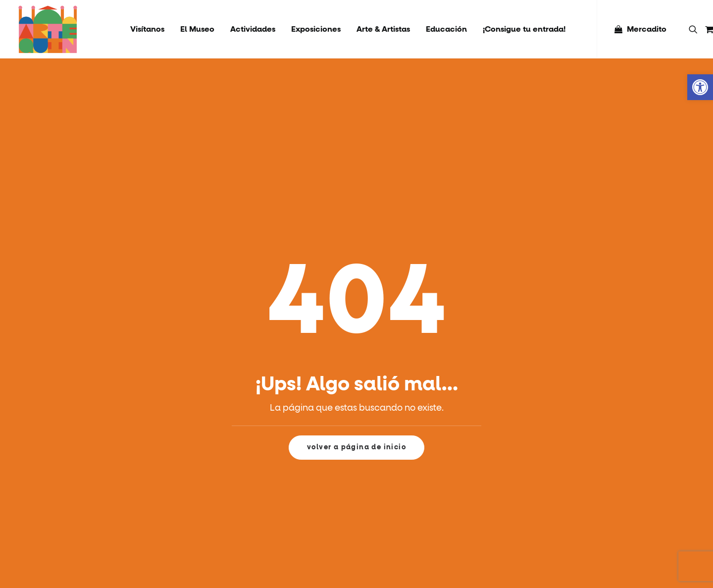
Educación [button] (446, 29)
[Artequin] (48, 29)
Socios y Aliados (594, 490)
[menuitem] (147, 29)
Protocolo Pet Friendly (606, 522)
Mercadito (647, 29)
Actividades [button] (253, 29)
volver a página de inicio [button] (356, 331)
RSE (574, 459)
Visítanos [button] (147, 29)
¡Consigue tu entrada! (524, 29)
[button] (695, 29)
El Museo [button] (197, 29)
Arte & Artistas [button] (383, 29)
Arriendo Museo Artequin (609, 537)
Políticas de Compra (602, 506)
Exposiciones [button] (316, 29)
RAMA (578, 475)
